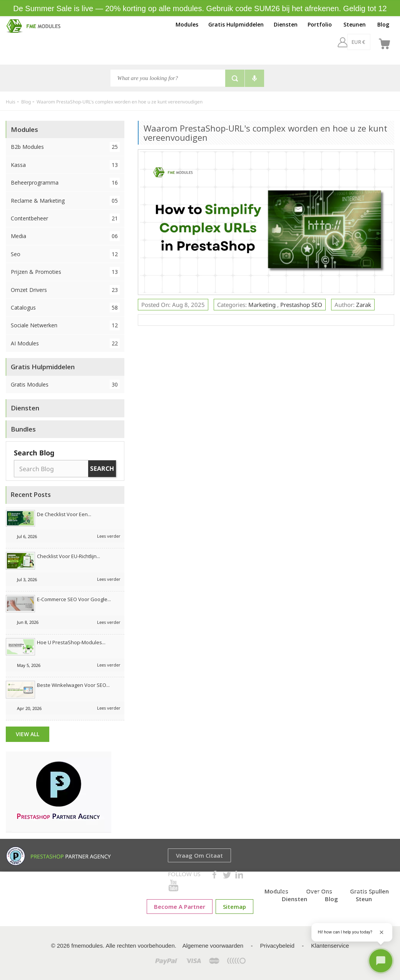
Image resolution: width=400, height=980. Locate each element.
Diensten (286, 24)
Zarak (364, 305)
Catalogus (65, 307)
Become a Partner (180, 907)
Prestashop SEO (301, 305)
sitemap (234, 907)
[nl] (365, 42)
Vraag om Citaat (199, 855)
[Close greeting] (382, 932)
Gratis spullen (369, 891)
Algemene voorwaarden (213, 946)
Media (65, 236)
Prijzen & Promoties (65, 272)
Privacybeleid (277, 946)
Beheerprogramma (65, 182)
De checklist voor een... (64, 514)
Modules (187, 24)
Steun (364, 899)
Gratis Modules (65, 384)
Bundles (23, 429)
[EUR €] (338, 42)
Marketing (263, 305)
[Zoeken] (168, 78)
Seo (65, 254)
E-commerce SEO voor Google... (74, 599)
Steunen (355, 24)
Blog (383, 24)
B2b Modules (65, 147)
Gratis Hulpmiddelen (236, 24)
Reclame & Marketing (65, 201)
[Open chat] (381, 961)
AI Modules (65, 343)
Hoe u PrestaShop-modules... (71, 642)
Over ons (319, 891)
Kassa (65, 165)
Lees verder (109, 536)
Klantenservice (330, 946)
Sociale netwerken (65, 325)
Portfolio (320, 24)
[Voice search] (254, 78)
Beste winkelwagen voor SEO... (73, 685)
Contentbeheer (65, 218)
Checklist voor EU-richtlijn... (69, 556)
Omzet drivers (65, 290)
